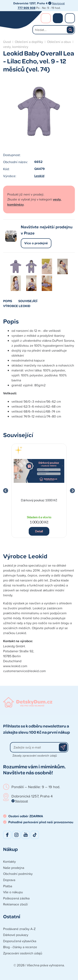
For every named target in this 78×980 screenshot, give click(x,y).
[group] (39, 491)
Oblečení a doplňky (29, 42)
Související (28, 301)
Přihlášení (46, 18)
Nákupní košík (58, 18)
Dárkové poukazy (16, 935)
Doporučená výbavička (20, 941)
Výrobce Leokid (17, 306)
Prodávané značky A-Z (19, 929)
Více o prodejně (36, 243)
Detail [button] (39, 531)
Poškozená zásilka (16, 898)
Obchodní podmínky (18, 874)
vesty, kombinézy (16, 47)
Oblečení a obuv (59, 42)
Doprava (9, 880)
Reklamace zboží (15, 904)
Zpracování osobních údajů (23, 953)
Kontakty (9, 861)
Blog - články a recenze (20, 947)
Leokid (39, 176)
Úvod (7, 42)
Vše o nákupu (13, 892)
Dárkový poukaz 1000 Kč (39, 500)
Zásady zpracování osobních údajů (35, 755)
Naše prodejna (14, 868)
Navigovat (58, 3)
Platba (8, 886)
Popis (8, 301)
